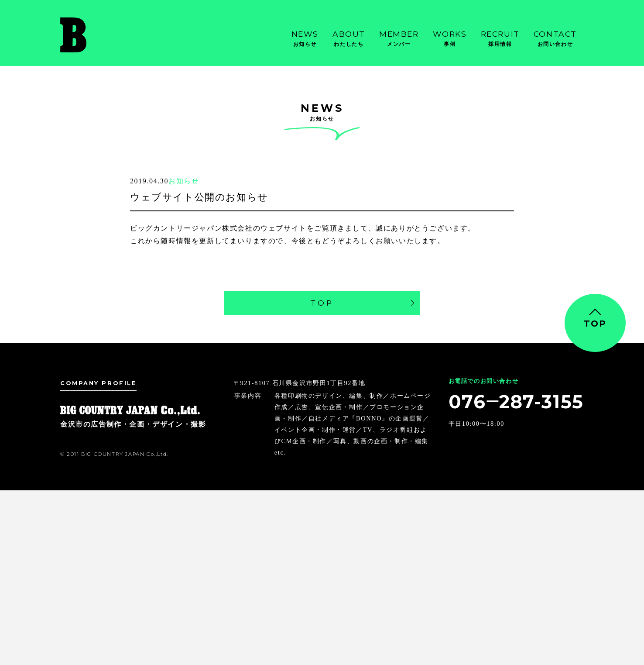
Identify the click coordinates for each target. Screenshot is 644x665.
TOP (322, 303)
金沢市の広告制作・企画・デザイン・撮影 (104, 35)
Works (450, 39)
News (305, 39)
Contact (555, 39)
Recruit (500, 39)
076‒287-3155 (516, 402)
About (349, 39)
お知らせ (184, 181)
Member (399, 39)
